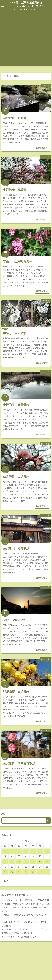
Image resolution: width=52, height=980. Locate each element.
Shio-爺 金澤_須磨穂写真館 (26, 3)
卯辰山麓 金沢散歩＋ (18, 692)
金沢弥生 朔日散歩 (16, 405)
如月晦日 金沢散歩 (16, 477)
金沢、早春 (45, 157)
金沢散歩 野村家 (15, 118)
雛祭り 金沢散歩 (15, 333)
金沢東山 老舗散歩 (16, 548)
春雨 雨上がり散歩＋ (18, 262)
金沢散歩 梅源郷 (15, 190)
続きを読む (42, 148)
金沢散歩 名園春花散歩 (19, 763)
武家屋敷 (46, 85)
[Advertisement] (26, 39)
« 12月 (5, 881)
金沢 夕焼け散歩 (15, 620)
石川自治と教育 (29, 908)
